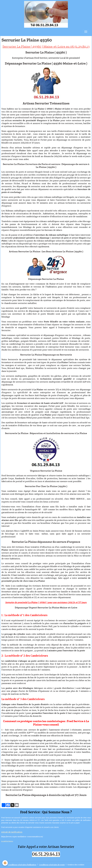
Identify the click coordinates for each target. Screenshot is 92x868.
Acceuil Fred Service (7, 841)
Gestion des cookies (76, 865)
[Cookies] (5, 863)
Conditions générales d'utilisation (22, 865)
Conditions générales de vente (52, 865)
